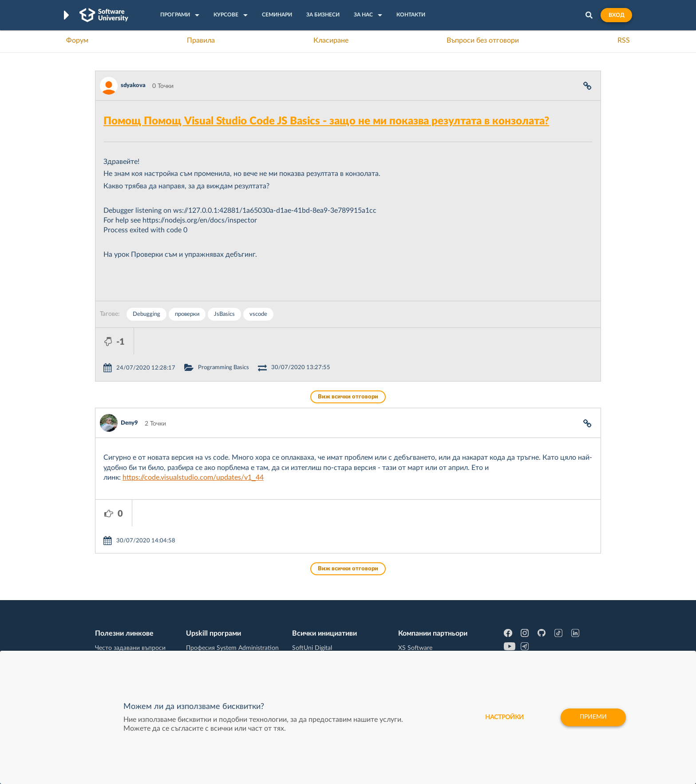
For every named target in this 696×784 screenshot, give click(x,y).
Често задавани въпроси (130, 595)
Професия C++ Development (226, 616)
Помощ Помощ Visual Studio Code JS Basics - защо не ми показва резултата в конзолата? (326, 121)
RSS (624, 40)
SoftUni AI (306, 622)
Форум (77, 40)
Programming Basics (262, 341)
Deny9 (129, 396)
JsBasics (224, 314)
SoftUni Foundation (319, 650)
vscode (258, 314)
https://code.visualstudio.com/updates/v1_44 (193, 451)
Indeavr (408, 622)
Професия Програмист (128, 636)
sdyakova (133, 86)
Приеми (593, 717)
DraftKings (413, 636)
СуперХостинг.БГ (423, 609)
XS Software (415, 595)
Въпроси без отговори (483, 40)
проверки (187, 314)
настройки (504, 717)
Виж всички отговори (348, 370)
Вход (616, 15)
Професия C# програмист (132, 650)
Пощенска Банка (422, 650)
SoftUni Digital (312, 595)
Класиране (331, 40)
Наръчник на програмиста (133, 622)
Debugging (146, 314)
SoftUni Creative (315, 609)
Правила (201, 40)
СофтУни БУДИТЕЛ (320, 636)
